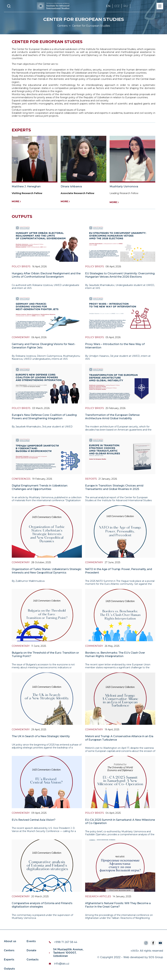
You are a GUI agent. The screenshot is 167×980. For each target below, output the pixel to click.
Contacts (33, 960)
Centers (62, 26)
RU (126, 6)
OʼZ (117, 6)
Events (31, 941)
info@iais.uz (62, 964)
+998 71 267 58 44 (66, 942)
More (16, 201)
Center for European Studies (91, 26)
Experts (9, 960)
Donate (31, 951)
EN (108, 6)
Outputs (9, 969)
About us (10, 941)
